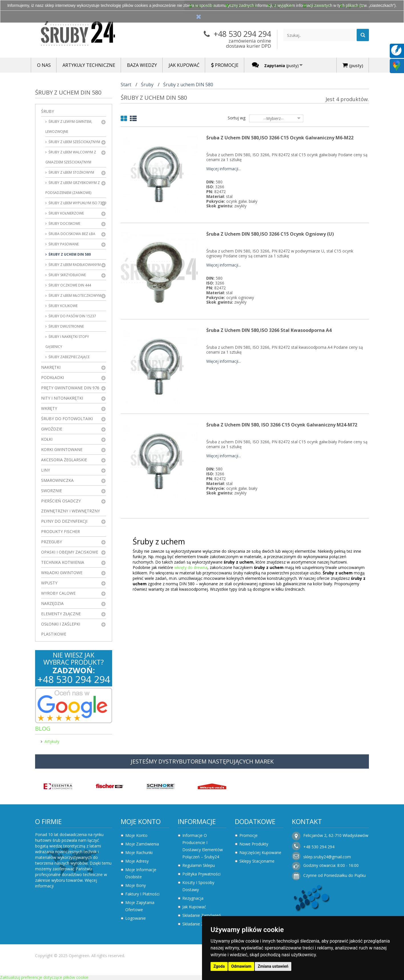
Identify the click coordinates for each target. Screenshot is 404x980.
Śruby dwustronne (66, 326)
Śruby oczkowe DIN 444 (69, 285)
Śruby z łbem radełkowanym (74, 265)
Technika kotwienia (63, 562)
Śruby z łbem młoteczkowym (74, 295)
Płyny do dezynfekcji (64, 521)
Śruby (48, 111)
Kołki (47, 439)
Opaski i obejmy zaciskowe (70, 552)
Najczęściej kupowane (260, 852)
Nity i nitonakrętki (62, 398)
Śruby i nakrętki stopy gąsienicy (67, 342)
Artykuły (52, 741)
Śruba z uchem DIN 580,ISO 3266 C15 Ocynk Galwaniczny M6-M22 (280, 138)
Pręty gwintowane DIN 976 (70, 388)
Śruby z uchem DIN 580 (69, 254)
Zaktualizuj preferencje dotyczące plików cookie (44, 977)
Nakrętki (51, 367)
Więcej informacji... (224, 169)
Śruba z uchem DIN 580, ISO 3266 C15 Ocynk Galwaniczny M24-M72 (282, 425)
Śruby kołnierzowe (66, 213)
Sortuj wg (237, 118)
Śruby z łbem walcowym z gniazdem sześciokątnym (71, 157)
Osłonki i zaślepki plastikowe (61, 629)
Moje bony (136, 885)
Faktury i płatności (142, 894)
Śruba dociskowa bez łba (71, 234)
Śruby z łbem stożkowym (71, 172)
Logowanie (136, 918)
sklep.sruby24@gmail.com (327, 857)
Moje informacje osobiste (141, 873)
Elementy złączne (61, 614)
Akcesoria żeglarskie (64, 460)
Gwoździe (52, 429)
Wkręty (49, 408)
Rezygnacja (193, 898)
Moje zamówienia (142, 844)
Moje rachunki (139, 852)
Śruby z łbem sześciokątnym (74, 142)
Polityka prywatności (201, 874)
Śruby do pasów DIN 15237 (72, 316)
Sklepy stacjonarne (257, 861)
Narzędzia (52, 603)
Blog (43, 729)
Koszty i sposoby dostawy (198, 886)
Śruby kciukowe (63, 306)
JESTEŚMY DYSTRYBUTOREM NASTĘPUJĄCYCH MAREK (202, 761)
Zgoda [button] (219, 966)
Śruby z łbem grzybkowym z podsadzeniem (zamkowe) (73, 188)
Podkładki (52, 377)
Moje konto (141, 821)
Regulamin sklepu (199, 865)
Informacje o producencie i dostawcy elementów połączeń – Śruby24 (203, 846)
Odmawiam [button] (241, 966)
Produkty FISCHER (60, 531)
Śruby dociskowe (64, 224)
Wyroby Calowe (58, 593)
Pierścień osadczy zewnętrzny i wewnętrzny (70, 506)
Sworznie (51, 491)
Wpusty (49, 583)
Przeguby (51, 542)
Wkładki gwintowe (62, 573)
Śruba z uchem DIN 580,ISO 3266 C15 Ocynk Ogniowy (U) (270, 234)
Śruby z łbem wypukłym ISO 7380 (77, 203)
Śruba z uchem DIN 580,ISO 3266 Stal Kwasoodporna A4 (269, 330)
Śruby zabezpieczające (69, 357)
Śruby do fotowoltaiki (67, 419)
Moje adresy (137, 861)
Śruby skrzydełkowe (67, 275)
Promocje (249, 835)
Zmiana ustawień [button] (273, 966)
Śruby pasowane (63, 244)
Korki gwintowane (62, 449)
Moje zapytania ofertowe (140, 906)
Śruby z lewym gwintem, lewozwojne (69, 127)
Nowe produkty (254, 844)
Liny (46, 470)
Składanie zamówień (202, 915)
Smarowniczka (57, 480)
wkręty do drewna (191, 567)
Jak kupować (194, 907)
